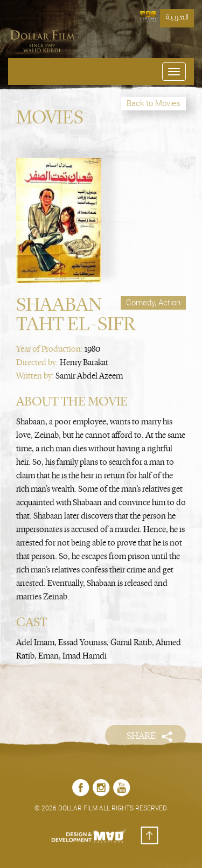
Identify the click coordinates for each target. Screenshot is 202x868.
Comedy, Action (153, 300)
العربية (177, 18)
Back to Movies (154, 103)
